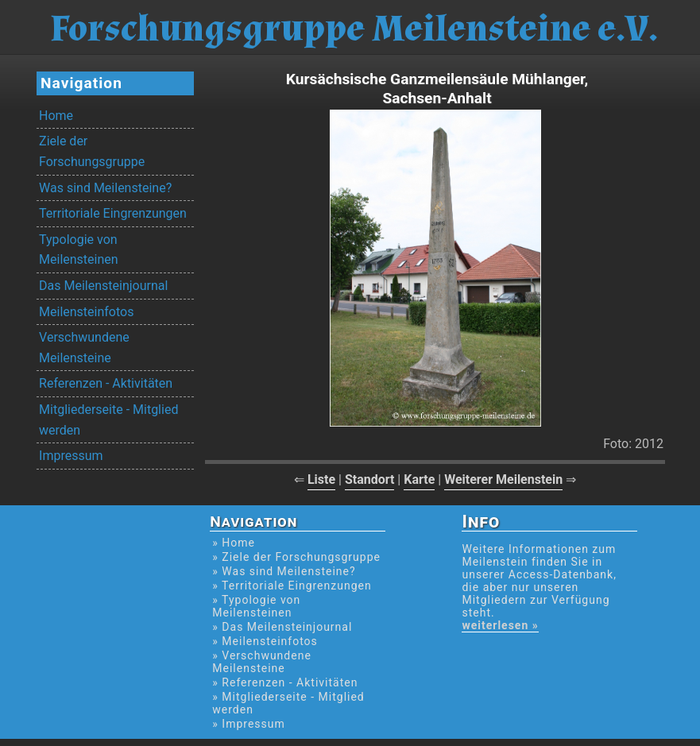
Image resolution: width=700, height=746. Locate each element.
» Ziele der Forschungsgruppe (296, 557)
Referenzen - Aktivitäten (106, 383)
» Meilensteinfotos (265, 641)
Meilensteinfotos (86, 312)
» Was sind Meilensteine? (284, 571)
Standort (370, 479)
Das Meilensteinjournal (103, 286)
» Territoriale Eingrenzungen (292, 586)
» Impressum (248, 724)
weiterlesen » (500, 625)
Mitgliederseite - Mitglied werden (108, 420)
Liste (321, 479)
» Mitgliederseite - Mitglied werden (288, 703)
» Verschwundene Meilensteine (262, 662)
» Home (234, 543)
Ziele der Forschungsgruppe (92, 151)
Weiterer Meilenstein (503, 479)
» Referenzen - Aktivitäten (285, 682)
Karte (419, 479)
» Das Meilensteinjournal (282, 627)
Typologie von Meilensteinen (79, 250)
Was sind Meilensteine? (105, 188)
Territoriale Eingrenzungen (113, 213)
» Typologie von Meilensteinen (256, 606)
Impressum (71, 456)
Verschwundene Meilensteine (84, 348)
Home (56, 116)
